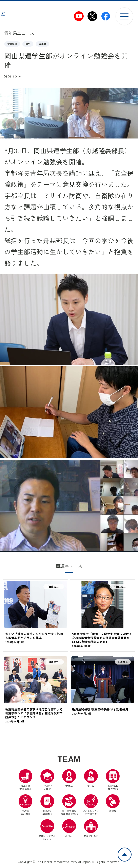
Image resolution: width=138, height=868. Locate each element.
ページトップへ (131, 850)
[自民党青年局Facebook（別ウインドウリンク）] (106, 16)
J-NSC (69, 829)
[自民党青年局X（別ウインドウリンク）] (92, 16)
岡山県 (42, 44)
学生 (28, 44)
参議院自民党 (91, 829)
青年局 (91, 779)
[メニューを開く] (124, 16)
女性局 (69, 779)
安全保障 (12, 44)
